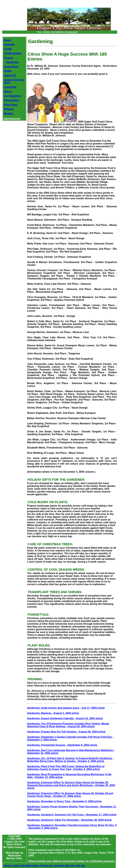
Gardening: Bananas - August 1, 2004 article (53, 713)
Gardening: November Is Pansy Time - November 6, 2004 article (64, 801)
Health (8, 71)
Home (7, 40)
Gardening (11, 62)
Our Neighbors (13, 96)
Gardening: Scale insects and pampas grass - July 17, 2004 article (66, 708)
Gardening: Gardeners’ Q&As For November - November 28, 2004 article (69, 820)
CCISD (8, 49)
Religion (9, 109)
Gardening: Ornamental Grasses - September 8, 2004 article (62, 745)
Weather (9, 114)
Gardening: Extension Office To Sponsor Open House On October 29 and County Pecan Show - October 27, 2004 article (70, 795)
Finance (9, 58)
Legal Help (10, 87)
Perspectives (12, 100)
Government (11, 67)
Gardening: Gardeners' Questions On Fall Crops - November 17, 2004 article (72, 815)
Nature (8, 91)
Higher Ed (10, 75)
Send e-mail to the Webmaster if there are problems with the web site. (45, 866)
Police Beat (11, 105)
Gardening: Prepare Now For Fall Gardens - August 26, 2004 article (66, 732)
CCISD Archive (13, 53)
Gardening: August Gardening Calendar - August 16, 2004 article (65, 718)
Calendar (9, 45)
